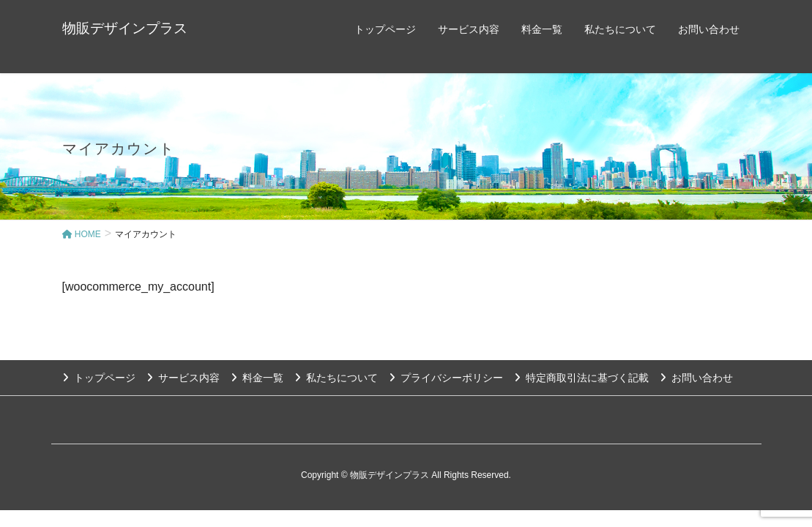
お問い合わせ (702, 378)
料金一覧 (263, 378)
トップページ (105, 378)
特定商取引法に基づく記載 (587, 378)
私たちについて (342, 378)
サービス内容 (189, 378)
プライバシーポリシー (452, 378)
